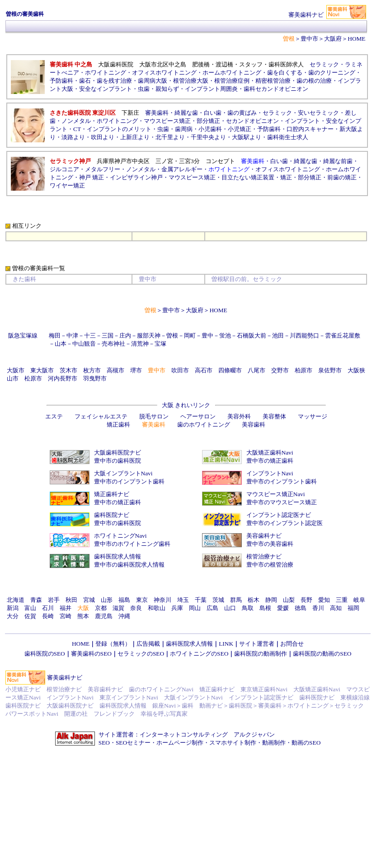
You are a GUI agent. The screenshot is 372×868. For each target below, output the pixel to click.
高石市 (204, 370)
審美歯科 (157, 113)
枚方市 (92, 370)
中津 (72, 335)
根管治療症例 (232, 81)
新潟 (13, 608)
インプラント (302, 121)
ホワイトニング (106, 73)
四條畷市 (230, 370)
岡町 (190, 335)
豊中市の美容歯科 (270, 544)
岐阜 (359, 600)
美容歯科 (254, 425)
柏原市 (304, 370)
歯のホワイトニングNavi (161, 689)
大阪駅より (247, 137)
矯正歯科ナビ (112, 494)
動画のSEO (306, 743)
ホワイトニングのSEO (199, 654)
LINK (226, 644)
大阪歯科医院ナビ (118, 453)
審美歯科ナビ (65, 678)
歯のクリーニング (332, 73)
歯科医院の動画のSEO (322, 654)
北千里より (170, 137)
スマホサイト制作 (233, 743)
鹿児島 (104, 616)
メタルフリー (103, 169)
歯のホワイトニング (204, 425)
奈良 (136, 608)
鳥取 (248, 608)
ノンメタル (76, 121)
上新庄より (135, 137)
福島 (124, 600)
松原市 (33, 378)
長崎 (48, 616)
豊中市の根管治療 (270, 565)
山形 (107, 600)
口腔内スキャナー (310, 129)
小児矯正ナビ (23, 689)
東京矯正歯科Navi (264, 689)
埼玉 (183, 600)
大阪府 (333, 39)
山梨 (289, 600)
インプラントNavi (270, 473)
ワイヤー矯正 (67, 185)
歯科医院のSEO (45, 654)
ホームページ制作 (180, 743)
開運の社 (76, 714)
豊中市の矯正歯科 (270, 461)
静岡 (271, 600)
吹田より (103, 137)
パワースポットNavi (32, 714)
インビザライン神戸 (136, 177)
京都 (101, 608)
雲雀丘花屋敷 (343, 335)
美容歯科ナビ (264, 536)
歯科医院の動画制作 (261, 654)
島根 (265, 608)
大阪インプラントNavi (123, 473)
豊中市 (309, 39)
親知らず (167, 89)
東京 (142, 600)
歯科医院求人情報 (118, 556)
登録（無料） (113, 644)
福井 (66, 608)
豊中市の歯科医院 (118, 461)
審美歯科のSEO (91, 654)
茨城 (218, 600)
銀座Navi (164, 706)
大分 (13, 616)
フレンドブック (114, 714)
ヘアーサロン (198, 416)
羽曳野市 (95, 378)
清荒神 (140, 344)
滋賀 (118, 608)
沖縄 (124, 616)
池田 (278, 335)
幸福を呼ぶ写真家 (164, 714)
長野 (306, 600)
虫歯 (144, 89)
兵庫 (177, 608)
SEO (104, 743)
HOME (356, 39)
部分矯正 (208, 121)
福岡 (353, 608)
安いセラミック (318, 113)
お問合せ (292, 644)
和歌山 (157, 608)
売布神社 (113, 344)
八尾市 (257, 370)
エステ (54, 416)
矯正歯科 (118, 425)
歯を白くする (285, 73)
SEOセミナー (133, 743)
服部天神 (149, 335)
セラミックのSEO (141, 654)
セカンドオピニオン (252, 121)
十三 (90, 335)
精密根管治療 (273, 81)
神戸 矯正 (92, 177)
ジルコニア (64, 169)
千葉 (201, 600)
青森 (36, 600)
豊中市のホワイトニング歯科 (132, 544)
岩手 (54, 600)
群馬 (236, 600)
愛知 (324, 600)
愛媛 (283, 608)
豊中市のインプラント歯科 (129, 481)
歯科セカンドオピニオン (276, 89)
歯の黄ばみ (242, 113)
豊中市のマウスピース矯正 (282, 502)
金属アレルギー (182, 169)
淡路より (73, 137)
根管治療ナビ (264, 556)
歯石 (85, 81)
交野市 (280, 370)
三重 (342, 600)
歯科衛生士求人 (288, 137)
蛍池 (225, 335)
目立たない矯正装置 (248, 177)
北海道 (16, 600)
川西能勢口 (304, 335)
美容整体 (274, 416)
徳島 (301, 608)
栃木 (254, 600)
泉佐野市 (330, 370)
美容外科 (239, 416)
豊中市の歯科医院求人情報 (129, 565)
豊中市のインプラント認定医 (285, 523)
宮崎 (66, 616)
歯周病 (184, 129)
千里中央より (208, 137)
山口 (230, 608)
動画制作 (274, 743)
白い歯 (213, 113)
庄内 (125, 335)
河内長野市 (63, 378)
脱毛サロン (154, 416)
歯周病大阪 (153, 81)
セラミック (324, 64)
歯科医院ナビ (112, 515)
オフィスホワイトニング (164, 73)
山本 (61, 344)
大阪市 (16, 370)
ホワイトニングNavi (120, 536)
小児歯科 (210, 129)
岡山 (195, 608)
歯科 (188, 706)
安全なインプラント (106, 89)
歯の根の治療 (314, 81)
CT (77, 129)
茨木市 (68, 370)
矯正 (286, 177)
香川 (318, 608)
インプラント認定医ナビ (279, 515)
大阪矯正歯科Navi (270, 453)
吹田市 (180, 370)
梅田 (55, 335)
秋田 (71, 600)
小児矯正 (240, 129)
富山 (30, 608)
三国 (108, 335)
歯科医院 (240, 706)
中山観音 (84, 344)
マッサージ (313, 416)
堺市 (136, 370)
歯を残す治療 (114, 81)
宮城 (89, 600)
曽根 (172, 335)
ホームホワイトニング (232, 73)
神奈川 (162, 600)
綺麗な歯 (186, 113)
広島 (212, 608)
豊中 (207, 335)
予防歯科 (61, 81)
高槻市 (115, 370)
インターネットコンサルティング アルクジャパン (207, 734)
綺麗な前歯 (338, 161)
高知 (336, 608)
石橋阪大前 (252, 335)
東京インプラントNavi (129, 697)
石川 (48, 608)
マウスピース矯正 (167, 121)
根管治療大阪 (191, 81)
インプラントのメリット (119, 129)
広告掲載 (148, 644)
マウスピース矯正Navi (276, 494)
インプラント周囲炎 (211, 89)
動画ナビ (211, 706)
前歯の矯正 (342, 177)
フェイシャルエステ (101, 416)
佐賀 (30, 616)
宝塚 (160, 344)
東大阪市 (42, 370)
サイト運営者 (257, 644)
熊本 (83, 616)
